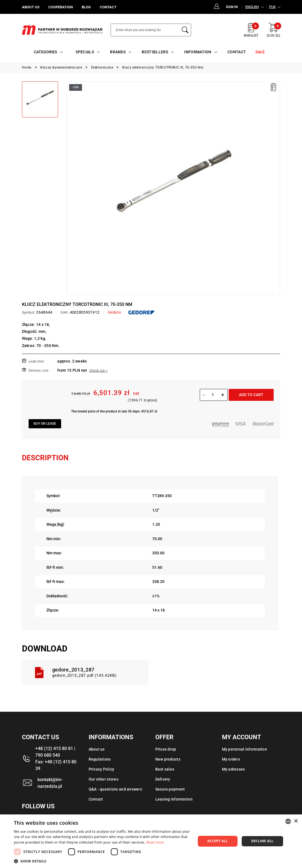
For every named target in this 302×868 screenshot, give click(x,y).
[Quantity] (213, 395)
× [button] (296, 821)
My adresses (234, 769)
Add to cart (251, 395)
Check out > (98, 371)
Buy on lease (45, 424)
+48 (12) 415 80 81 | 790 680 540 (55, 752)
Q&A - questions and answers (115, 789)
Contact (96, 799)
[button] (102, 861)
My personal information (244, 749)
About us (97, 749)
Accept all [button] (218, 841)
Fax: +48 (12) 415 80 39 (56, 765)
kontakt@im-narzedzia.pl (50, 783)
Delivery (163, 779)
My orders (231, 759)
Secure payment (170, 789)
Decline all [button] (262, 841)
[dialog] (151, 841)
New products (168, 759)
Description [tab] (45, 458)
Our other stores (103, 779)
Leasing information (174, 799)
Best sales (165, 769)
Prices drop (166, 749)
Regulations (100, 759)
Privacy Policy (102, 769)
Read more (155, 842)
